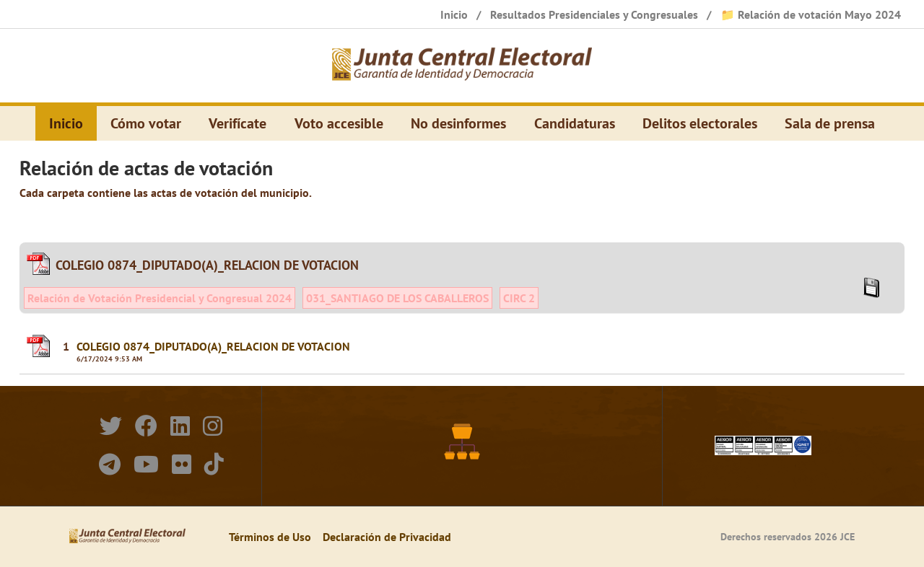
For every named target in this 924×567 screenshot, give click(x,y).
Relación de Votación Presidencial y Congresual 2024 (160, 298)
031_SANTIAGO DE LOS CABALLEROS (397, 298)
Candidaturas (575, 123)
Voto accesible (339, 123)
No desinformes (458, 123)
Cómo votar (146, 123)
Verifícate (237, 123)
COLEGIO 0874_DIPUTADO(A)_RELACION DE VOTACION (213, 346)
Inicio (66, 123)
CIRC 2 (519, 298)
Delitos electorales (700, 123)
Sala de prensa (830, 123)
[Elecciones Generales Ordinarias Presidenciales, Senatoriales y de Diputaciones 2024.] (462, 66)
